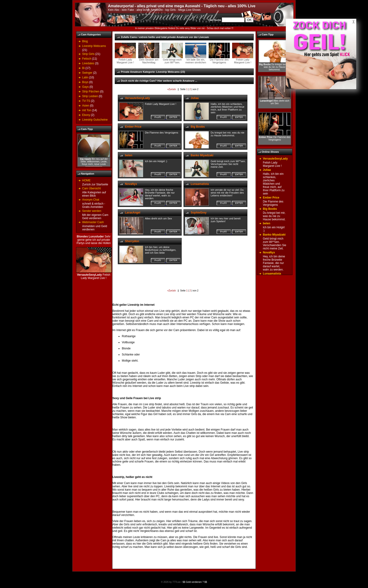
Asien (86, 106)
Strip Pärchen (91, 92)
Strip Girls (88, 54)
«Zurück (172, 89)
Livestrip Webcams (94, 46)
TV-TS (86, 101)
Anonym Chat (91, 200)
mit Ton (87, 110)
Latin (85, 77)
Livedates (88, 63)
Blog (85, 41)
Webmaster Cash (93, 222)
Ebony (86, 115)
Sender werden (92, 211)
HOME (86, 180)
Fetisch (87, 59)
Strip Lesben (90, 96)
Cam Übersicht (91, 188)
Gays (85, 87)
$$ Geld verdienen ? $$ (195, 582)
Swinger (87, 73)
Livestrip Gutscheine (95, 120)
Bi (83, 68)
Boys (85, 82)
